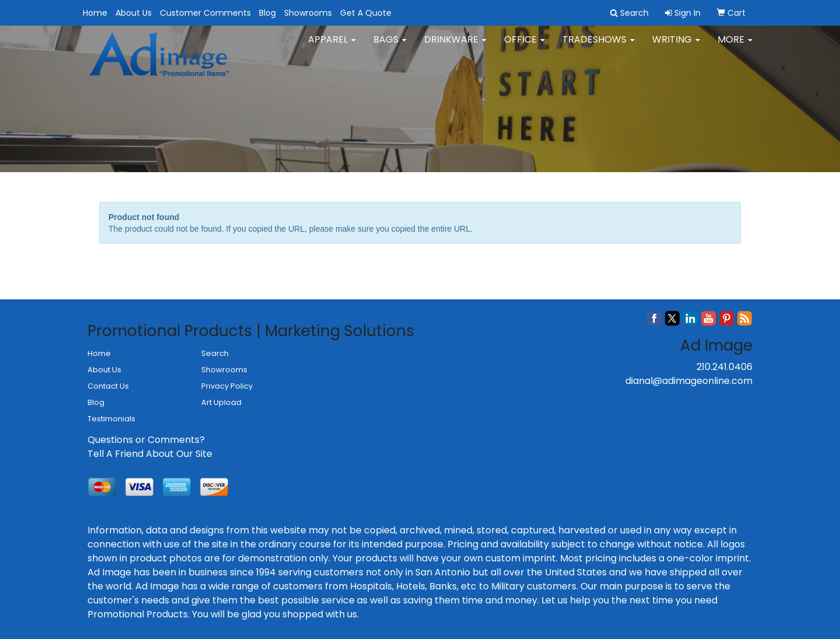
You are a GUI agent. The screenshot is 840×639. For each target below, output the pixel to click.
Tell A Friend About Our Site (150, 454)
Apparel (332, 46)
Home (95, 13)
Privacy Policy (227, 386)
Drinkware (455, 46)
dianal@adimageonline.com (689, 381)
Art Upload (221, 402)
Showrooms (308, 13)
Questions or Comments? (146, 440)
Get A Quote (366, 13)
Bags (390, 46)
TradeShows (598, 46)
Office (524, 46)
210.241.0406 (724, 367)
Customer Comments (205, 13)
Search (215, 353)
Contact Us (108, 386)
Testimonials (111, 419)
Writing (676, 46)
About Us (134, 13)
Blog (267, 13)
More (735, 46)
